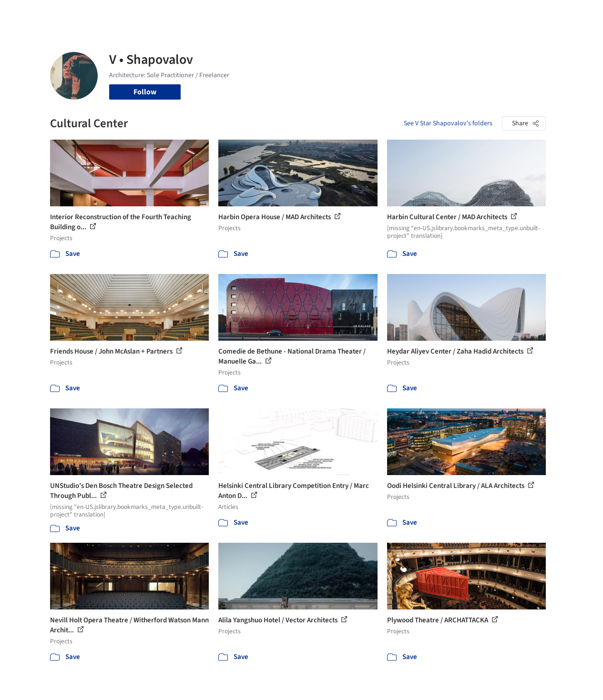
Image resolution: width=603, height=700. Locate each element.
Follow (145, 92)
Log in (495, 13)
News (417, 13)
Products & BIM (324, 13)
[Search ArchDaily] (147, 13)
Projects (247, 13)
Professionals (378, 13)
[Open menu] (573, 13)
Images (280, 13)
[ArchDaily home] (31, 13)
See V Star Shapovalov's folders (448, 123)
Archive (446, 13)
